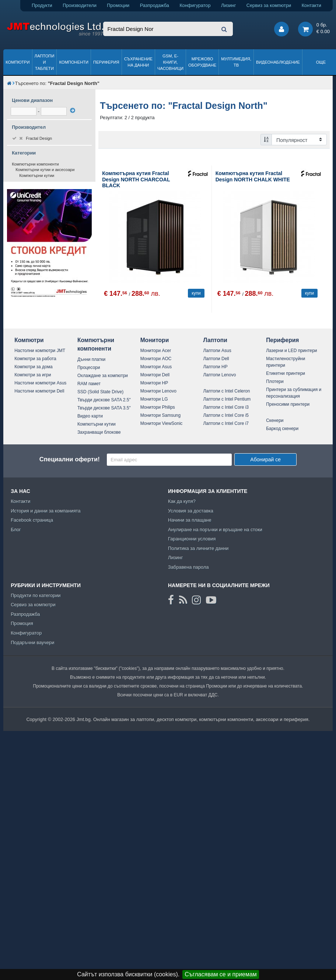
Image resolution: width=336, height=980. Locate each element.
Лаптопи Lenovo (219, 375)
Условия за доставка (191, 511)
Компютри (17, 62)
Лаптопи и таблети (45, 62)
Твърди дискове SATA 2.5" (104, 400)
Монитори (155, 340)
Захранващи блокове (99, 432)
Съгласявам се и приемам (221, 974)
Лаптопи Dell (216, 359)
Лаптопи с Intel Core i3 (226, 407)
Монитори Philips (158, 407)
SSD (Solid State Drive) (100, 392)
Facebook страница (32, 520)
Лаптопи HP (215, 367)
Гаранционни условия (192, 539)
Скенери (275, 420)
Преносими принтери (288, 404)
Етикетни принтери (286, 373)
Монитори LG (154, 399)
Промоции (118, 5)
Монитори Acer (156, 351)
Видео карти (90, 416)
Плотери (275, 381)
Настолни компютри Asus (40, 383)
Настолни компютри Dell (39, 391)
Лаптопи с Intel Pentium (227, 399)
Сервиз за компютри (269, 5)
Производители (80, 5)
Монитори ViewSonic (162, 423)
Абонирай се (265, 459)
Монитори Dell (155, 375)
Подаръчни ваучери (32, 642)
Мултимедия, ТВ (236, 62)
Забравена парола (188, 567)
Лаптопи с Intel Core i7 (226, 423)
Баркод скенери (282, 429)
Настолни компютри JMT (40, 351)
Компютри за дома (33, 367)
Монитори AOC (156, 359)
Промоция (22, 623)
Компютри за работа (35, 359)
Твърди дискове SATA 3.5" (104, 408)
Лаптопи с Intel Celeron (226, 391)
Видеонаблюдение (278, 62)
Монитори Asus (156, 367)
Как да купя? (182, 501)
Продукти (42, 5)
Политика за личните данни (198, 548)
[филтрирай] (73, 110)
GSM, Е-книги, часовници (170, 62)
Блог (16, 530)
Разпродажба (155, 5)
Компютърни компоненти (35, 164)
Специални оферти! (70, 459)
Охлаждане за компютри (103, 376)
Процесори (89, 367)
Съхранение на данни (138, 62)
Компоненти (74, 62)
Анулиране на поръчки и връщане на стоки (215, 530)
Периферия (106, 62)
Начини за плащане (190, 520)
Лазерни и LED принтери (291, 351)
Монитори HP (154, 383)
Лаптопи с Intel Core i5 (226, 415)
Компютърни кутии (37, 175)
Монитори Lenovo (158, 391)
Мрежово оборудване (202, 62)
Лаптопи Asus (217, 351)
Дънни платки (91, 359)
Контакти (311, 5)
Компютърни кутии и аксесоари (45, 170)
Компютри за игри (33, 375)
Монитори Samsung (161, 415)
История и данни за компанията (46, 511)
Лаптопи (215, 340)
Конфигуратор (195, 5)
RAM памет (89, 384)
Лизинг (228, 5)
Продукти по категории (36, 595)
